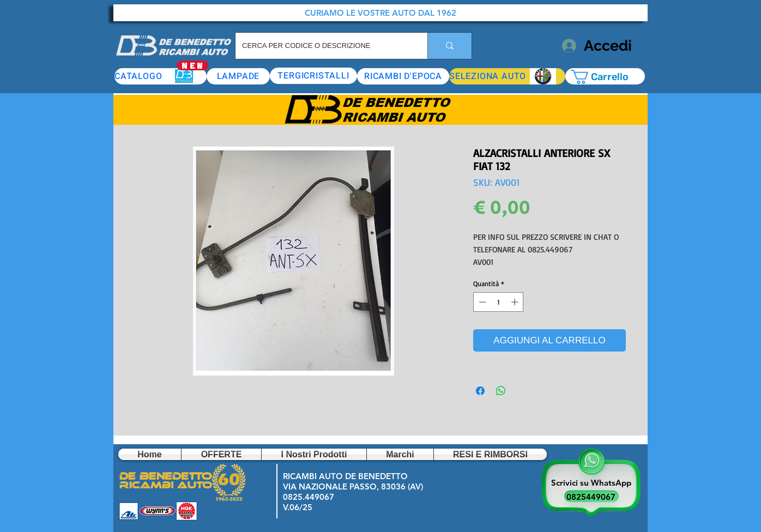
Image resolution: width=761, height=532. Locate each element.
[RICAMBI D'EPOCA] (403, 76)
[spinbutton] (499, 302)
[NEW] (192, 65)
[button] (507, 76)
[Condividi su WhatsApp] (501, 391)
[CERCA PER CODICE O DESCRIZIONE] (323, 46)
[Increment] (516, 302)
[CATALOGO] (161, 76)
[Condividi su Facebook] (480, 391)
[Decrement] (481, 302)
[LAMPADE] (238, 76)
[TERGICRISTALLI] (313, 76)
